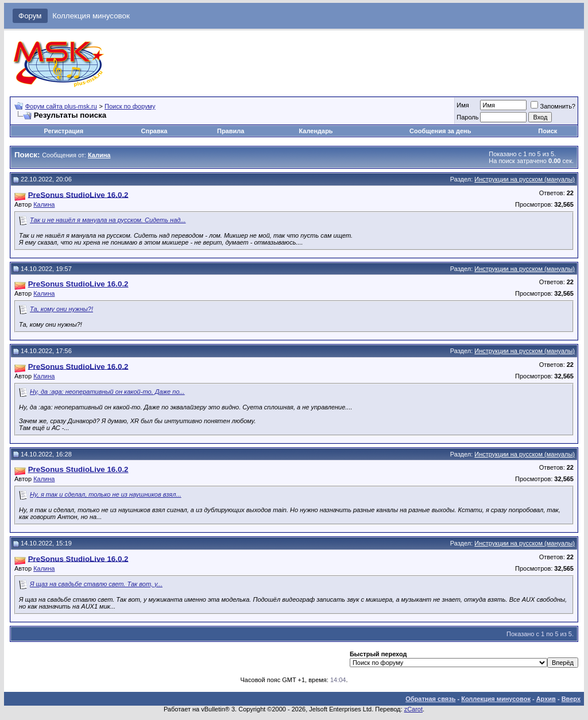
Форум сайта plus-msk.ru (61, 106)
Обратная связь (430, 699)
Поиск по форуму (130, 106)
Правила (231, 131)
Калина (44, 204)
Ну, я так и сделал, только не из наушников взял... (106, 494)
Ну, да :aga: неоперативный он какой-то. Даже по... (107, 392)
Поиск (548, 131)
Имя (463, 105)
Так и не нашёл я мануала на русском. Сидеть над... (108, 220)
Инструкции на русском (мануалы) (525, 179)
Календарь (316, 131)
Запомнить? (553, 106)
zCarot (413, 709)
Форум (30, 16)
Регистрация (63, 131)
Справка (154, 131)
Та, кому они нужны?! (61, 309)
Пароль (467, 117)
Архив (546, 699)
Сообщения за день (440, 131)
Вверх (571, 699)
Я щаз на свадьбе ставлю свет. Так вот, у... (96, 584)
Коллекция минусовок (91, 16)
